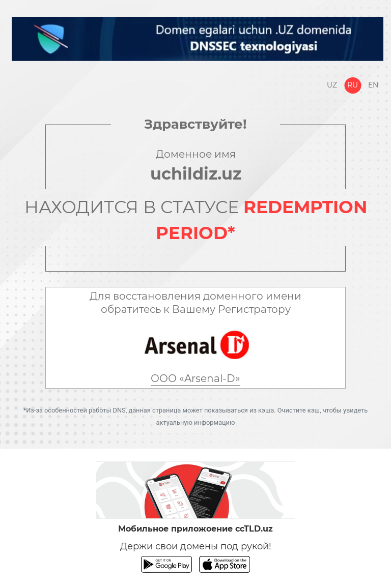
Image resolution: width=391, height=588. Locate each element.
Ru (353, 85)
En (373, 85)
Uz (332, 85)
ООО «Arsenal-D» (195, 378)
